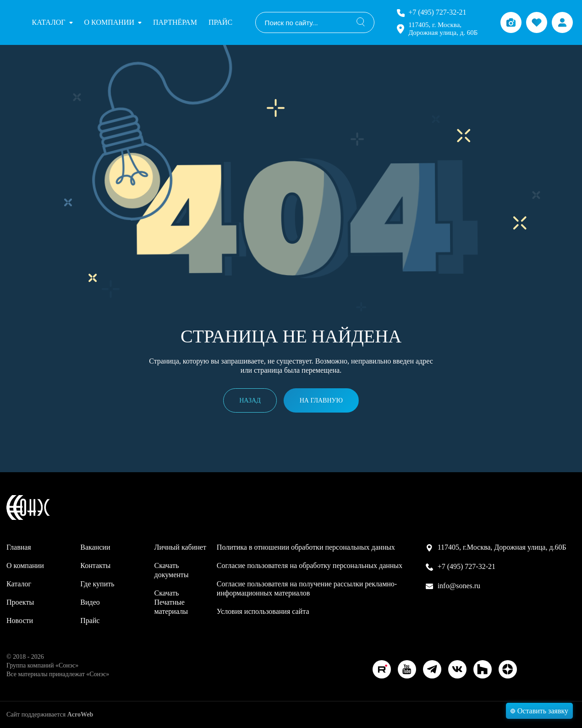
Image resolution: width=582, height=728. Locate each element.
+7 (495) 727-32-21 (437, 12)
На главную (321, 400)
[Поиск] (361, 23)
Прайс (220, 22)
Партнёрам (175, 22)
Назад (250, 400)
